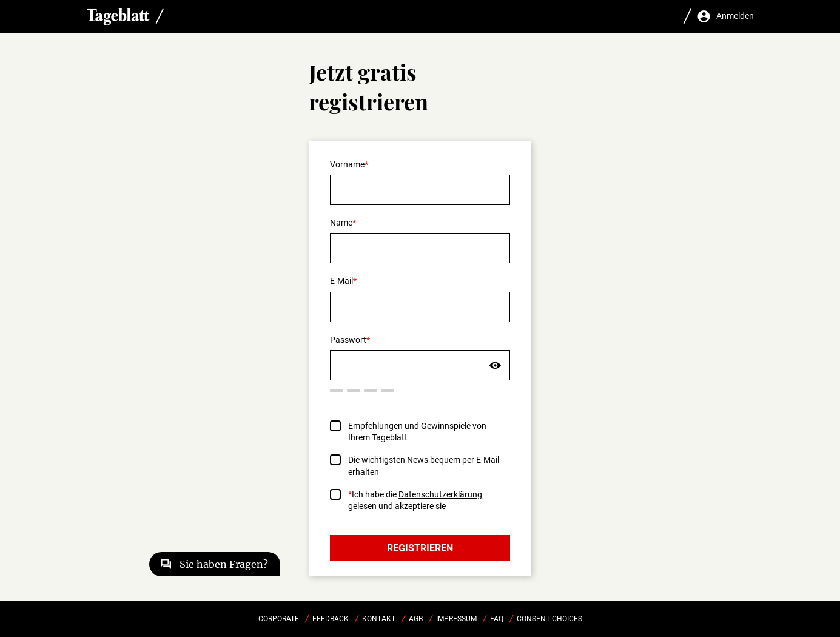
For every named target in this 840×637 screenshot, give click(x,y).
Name (341, 223)
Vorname (347, 164)
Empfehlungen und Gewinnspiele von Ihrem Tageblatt (417, 432)
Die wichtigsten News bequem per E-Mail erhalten (424, 466)
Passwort (348, 340)
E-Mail (341, 281)
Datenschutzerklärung (440, 494)
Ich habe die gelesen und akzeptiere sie (415, 500)
